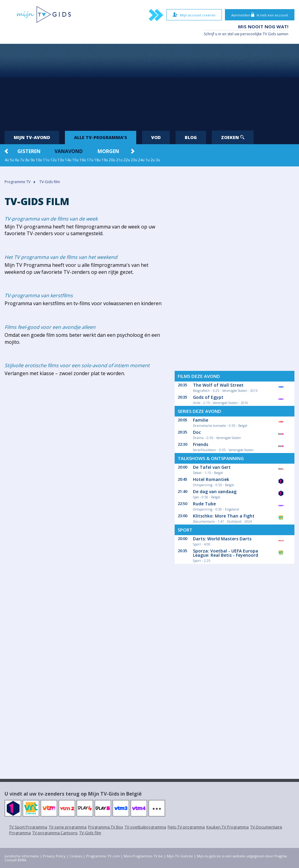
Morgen (108, 151)
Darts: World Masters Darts (222, 539)
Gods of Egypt (208, 397)
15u (75, 160)
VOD (156, 137)
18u (97, 160)
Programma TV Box (106, 827)
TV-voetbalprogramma (145, 827)
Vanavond (69, 151)
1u (148, 160)
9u (33, 160)
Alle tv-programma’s (101, 137)
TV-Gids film (90, 833)
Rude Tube (204, 504)
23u (134, 160)
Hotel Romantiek (211, 479)
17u (90, 160)
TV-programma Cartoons (55, 833)
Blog (191, 137)
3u (158, 160)
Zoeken (233, 137)
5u (12, 160)
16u (83, 160)
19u (105, 160)
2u (153, 160)
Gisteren (29, 151)
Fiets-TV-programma (186, 827)
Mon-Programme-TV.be (143, 856)
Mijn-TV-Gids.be (180, 856)
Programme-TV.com (103, 856)
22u (127, 160)
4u (7, 160)
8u (27, 160)
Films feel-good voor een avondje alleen (50, 327)
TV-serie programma (68, 827)
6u (17, 160)
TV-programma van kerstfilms (39, 295)
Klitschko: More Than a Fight (224, 516)
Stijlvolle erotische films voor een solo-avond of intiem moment (77, 365)
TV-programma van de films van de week (51, 219)
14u (68, 160)
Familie (201, 420)
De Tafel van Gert (212, 467)
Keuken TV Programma (228, 827)
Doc (197, 432)
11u (46, 160)
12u (53, 160)
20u (112, 160)
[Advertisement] (150, 85)
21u (119, 160)
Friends (201, 444)
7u (22, 160)
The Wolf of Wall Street (218, 385)
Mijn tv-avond (32, 137)
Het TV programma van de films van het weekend (61, 257)
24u (141, 160)
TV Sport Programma (28, 827)
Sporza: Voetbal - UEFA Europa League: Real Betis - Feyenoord (226, 553)
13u (61, 160)
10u (39, 160)
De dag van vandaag (215, 492)
